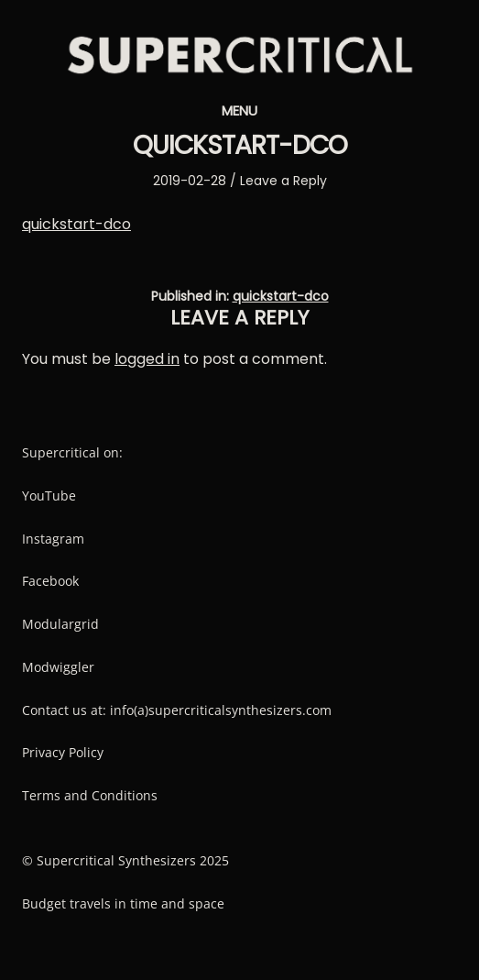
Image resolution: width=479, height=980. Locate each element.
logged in (147, 359)
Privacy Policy (63, 752)
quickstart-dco (76, 224)
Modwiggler (58, 667)
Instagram (53, 539)
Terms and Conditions (90, 795)
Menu (239, 110)
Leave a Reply (283, 181)
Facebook (50, 581)
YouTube (49, 496)
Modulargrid (60, 624)
